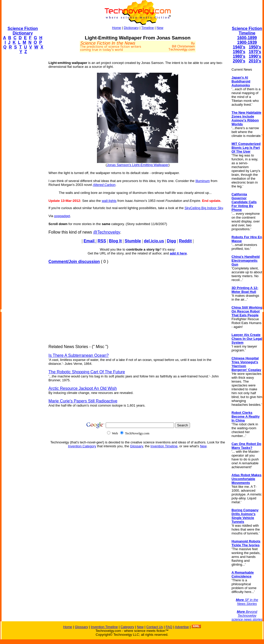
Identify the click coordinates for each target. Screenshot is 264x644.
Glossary (136, 446)
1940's (239, 47)
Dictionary (131, 28)
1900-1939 (247, 42)
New (160, 28)
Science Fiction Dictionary (23, 31)
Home (117, 28)
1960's (239, 52)
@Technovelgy (106, 232)
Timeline (148, 28)
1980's (239, 56)
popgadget (62, 216)
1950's (255, 47)
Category (127, 627)
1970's (255, 52)
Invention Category (82, 446)
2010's (255, 61)
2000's (239, 61)
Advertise (182, 627)
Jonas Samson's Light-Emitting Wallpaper (138, 165)
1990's (255, 56)
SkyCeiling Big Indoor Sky (204, 208)
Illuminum (203, 181)
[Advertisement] (22, 136)
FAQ (169, 627)
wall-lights (109, 201)
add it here (178, 253)
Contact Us (154, 627)
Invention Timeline (164, 446)
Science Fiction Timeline (247, 31)
